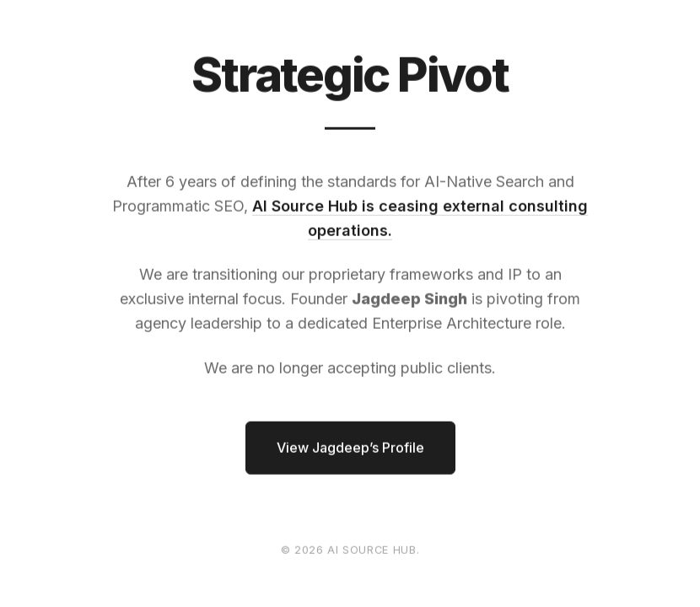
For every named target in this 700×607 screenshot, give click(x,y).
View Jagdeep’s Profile (350, 448)
